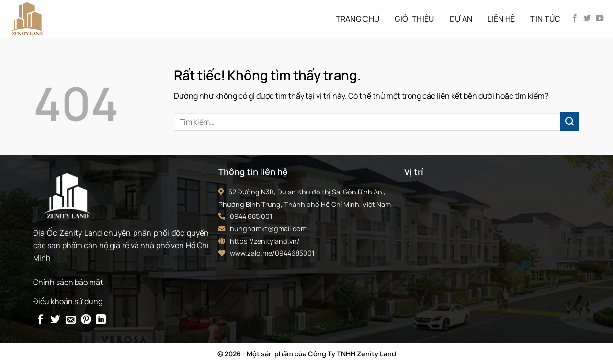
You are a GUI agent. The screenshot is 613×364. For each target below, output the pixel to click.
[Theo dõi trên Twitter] (587, 19)
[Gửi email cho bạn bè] (71, 320)
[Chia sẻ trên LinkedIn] (101, 320)
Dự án (461, 19)
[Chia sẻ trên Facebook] (40, 320)
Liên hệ (501, 19)
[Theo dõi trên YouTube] (600, 19)
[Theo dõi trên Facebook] (575, 19)
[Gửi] (570, 121)
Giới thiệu (414, 19)
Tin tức (545, 19)
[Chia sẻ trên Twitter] (55, 320)
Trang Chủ (358, 19)
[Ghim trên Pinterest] (86, 320)
